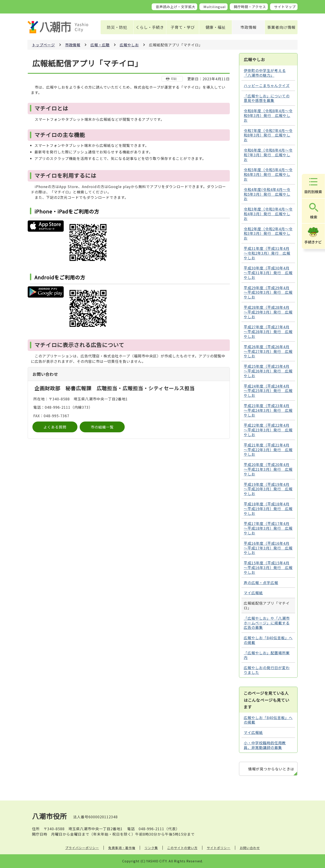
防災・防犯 (117, 27)
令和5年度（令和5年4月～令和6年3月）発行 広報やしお (268, 174)
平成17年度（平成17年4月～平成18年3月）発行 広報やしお (268, 528)
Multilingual (215, 7)
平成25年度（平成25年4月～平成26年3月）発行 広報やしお (268, 371)
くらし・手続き (150, 27)
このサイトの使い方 (182, 848)
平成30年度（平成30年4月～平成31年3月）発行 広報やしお (268, 273)
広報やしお (129, 45)
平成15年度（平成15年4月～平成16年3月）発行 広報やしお (268, 567)
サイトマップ (285, 7)
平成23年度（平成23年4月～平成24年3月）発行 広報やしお (268, 410)
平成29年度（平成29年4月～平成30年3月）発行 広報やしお (268, 292)
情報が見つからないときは (271, 769)
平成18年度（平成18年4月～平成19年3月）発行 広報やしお (268, 509)
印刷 (174, 79)
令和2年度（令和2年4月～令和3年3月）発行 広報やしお (268, 233)
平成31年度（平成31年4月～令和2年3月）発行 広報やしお (267, 253)
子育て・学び (183, 27)
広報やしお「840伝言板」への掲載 (268, 640)
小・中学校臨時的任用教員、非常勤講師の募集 (265, 745)
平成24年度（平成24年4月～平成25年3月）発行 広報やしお (268, 391)
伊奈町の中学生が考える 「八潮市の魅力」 (265, 73)
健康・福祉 (216, 27)
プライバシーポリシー (82, 848)
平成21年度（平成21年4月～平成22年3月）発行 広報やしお (268, 450)
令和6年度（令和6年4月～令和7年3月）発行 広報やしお (268, 155)
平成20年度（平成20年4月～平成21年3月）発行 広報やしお (268, 469)
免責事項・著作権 (122, 848)
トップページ (43, 45)
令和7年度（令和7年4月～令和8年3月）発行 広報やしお (268, 135)
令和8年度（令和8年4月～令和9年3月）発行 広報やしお (268, 115)
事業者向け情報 (281, 27)
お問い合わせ (250, 848)
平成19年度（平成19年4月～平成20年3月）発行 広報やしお (268, 489)
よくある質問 (55, 427)
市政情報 (248, 27)
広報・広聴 (100, 45)
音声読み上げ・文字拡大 (176, 7)
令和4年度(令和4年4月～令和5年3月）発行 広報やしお (267, 194)
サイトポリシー (219, 848)
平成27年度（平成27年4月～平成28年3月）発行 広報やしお (268, 332)
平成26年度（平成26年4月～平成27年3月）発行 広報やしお (268, 351)
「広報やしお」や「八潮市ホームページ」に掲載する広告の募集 (267, 623)
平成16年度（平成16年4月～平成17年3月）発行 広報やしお (268, 548)
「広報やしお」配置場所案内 (267, 655)
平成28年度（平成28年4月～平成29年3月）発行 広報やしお (268, 312)
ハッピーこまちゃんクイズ (267, 85)
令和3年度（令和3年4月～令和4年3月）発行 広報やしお (268, 214)
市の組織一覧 (102, 427)
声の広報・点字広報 (261, 583)
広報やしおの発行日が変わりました (267, 670)
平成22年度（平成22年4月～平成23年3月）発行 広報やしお (268, 430)
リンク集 (151, 848)
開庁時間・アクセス (250, 7)
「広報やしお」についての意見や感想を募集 (267, 98)
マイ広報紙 (253, 593)
